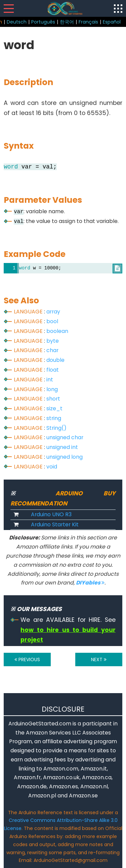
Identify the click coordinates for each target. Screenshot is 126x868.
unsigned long (65, 457)
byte (53, 341)
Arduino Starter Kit (55, 524)
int (50, 380)
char (52, 350)
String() (56, 428)
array (53, 312)
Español (112, 22)
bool (52, 321)
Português (43, 22)
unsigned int (62, 447)
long (52, 389)
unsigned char (65, 437)
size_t (54, 408)
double (55, 360)
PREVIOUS (27, 659)
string (54, 418)
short (53, 399)
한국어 (67, 22)
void (52, 467)
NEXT (99, 659)
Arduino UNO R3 (51, 514)
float (53, 370)
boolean (57, 331)
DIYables (90, 583)
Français (88, 22)
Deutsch (17, 22)
